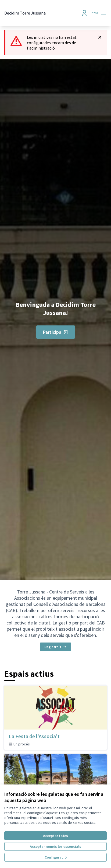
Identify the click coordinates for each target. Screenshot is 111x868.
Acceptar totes (55, 836)
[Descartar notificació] (100, 37)
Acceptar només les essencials (55, 846)
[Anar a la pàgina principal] (25, 13)
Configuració (56, 857)
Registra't (55, 647)
